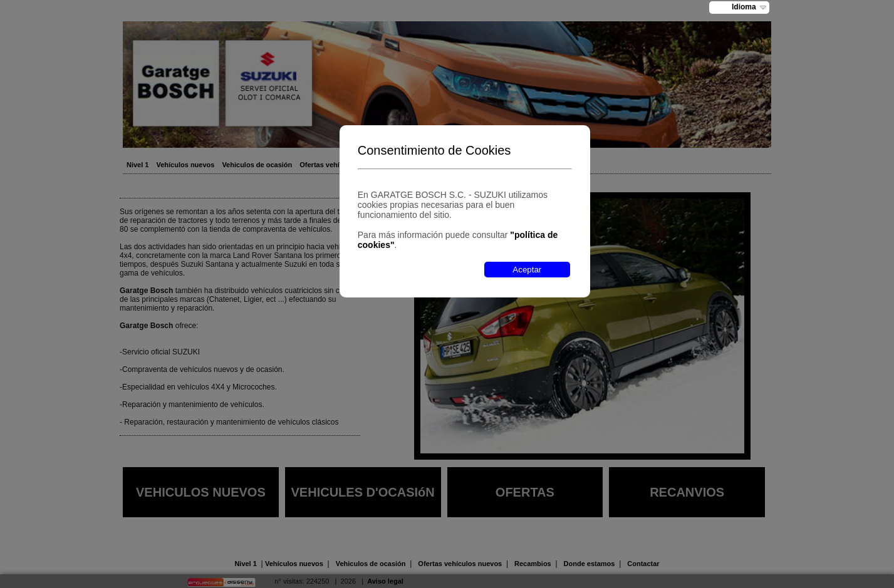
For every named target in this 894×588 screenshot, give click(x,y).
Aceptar (527, 270)
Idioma (744, 7)
